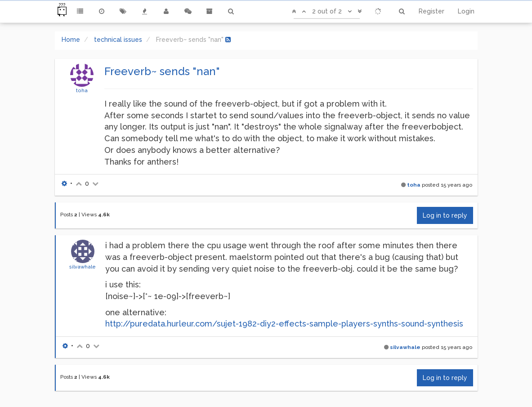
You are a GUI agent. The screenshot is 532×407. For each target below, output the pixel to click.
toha (82, 90)
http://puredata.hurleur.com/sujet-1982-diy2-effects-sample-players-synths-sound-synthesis (284, 324)
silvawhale (83, 267)
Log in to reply (445, 215)
